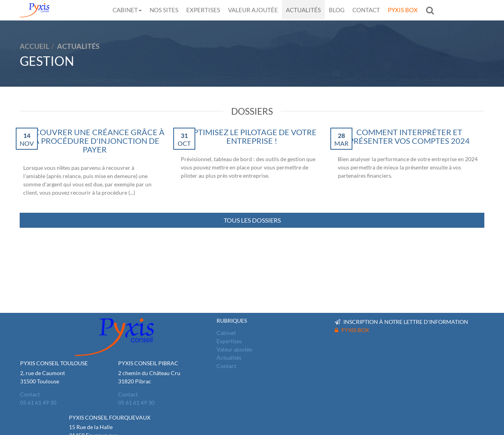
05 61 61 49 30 (38, 402)
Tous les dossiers (252, 220)
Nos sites (164, 10)
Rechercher (432, 10)
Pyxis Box (403, 10)
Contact (366, 10)
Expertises (203, 10)
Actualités (303, 10)
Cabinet (127, 10)
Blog (337, 10)
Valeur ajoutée (253, 10)
